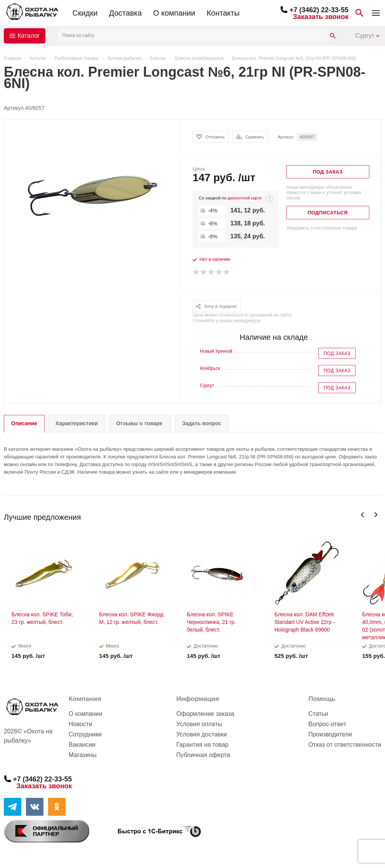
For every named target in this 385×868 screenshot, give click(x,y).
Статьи (318, 714)
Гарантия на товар (202, 745)
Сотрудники (85, 734)
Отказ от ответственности (345, 745)
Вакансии (82, 745)
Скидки (85, 13)
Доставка (125, 13)
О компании (174, 13)
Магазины (83, 755)
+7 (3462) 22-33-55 (319, 10)
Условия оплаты (199, 724)
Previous (363, 515)
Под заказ (337, 354)
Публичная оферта (203, 755)
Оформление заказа (205, 714)
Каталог (29, 36)
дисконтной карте (245, 198)
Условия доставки (201, 734)
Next (376, 515)
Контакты (223, 13)
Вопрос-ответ (327, 724)
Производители (330, 734)
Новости (80, 724)
